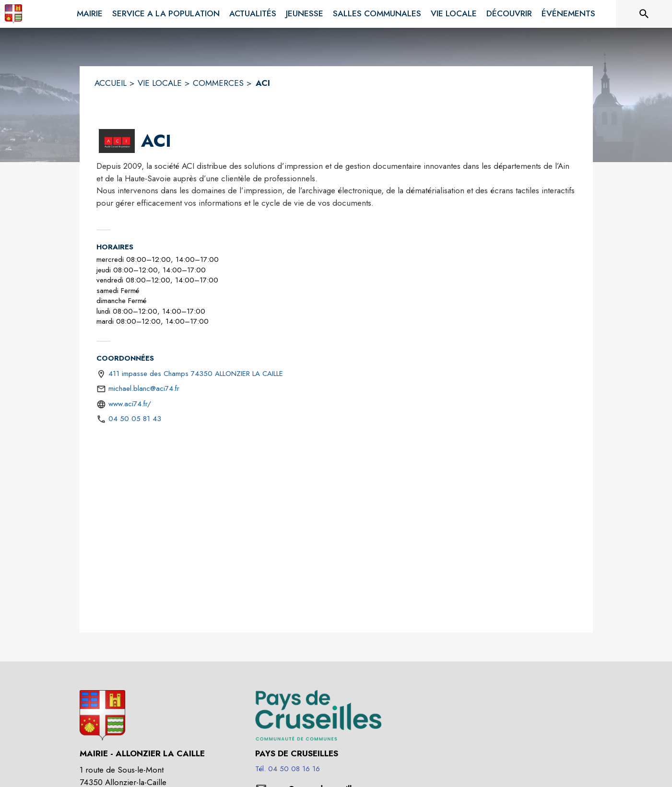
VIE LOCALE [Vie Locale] (160, 83)
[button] (117, 141)
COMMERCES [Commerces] (218, 83)
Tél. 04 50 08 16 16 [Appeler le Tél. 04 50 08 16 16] (288, 769)
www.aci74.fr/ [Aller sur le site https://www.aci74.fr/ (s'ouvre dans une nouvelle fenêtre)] (130, 404)
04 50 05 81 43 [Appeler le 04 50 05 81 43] (135, 419)
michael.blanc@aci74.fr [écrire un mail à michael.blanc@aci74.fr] (144, 388)
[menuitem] (90, 12)
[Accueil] (13, 14)
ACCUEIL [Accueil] (111, 83)
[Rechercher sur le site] (644, 14)
